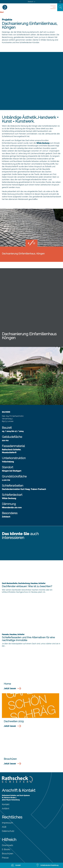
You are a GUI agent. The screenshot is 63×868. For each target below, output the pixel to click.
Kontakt (6, 804)
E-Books (6, 849)
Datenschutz (8, 831)
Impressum (7, 823)
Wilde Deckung (43, 143)
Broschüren (8, 854)
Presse (5, 858)
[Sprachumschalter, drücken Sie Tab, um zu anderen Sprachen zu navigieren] (31, 2)
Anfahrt (6, 809)
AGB (4, 827)
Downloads (8, 845)
